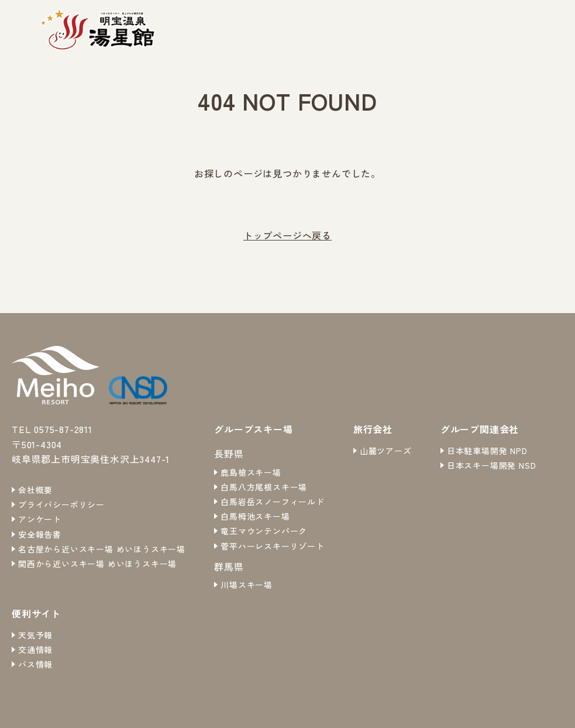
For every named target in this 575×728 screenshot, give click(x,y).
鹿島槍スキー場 (251, 472)
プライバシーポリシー (61, 504)
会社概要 (35, 490)
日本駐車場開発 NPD (487, 451)
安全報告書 (40, 534)
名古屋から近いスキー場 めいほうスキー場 (102, 549)
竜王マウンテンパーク (264, 531)
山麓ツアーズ (386, 451)
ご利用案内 (511, 29)
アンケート (40, 519)
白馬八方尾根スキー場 (264, 487)
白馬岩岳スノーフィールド (273, 502)
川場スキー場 (247, 585)
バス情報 (35, 664)
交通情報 (35, 650)
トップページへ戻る (287, 235)
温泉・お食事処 (436, 29)
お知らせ (365, 29)
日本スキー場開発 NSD (492, 465)
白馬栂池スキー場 (255, 516)
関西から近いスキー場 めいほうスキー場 (97, 564)
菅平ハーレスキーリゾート (273, 546)
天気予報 (35, 635)
